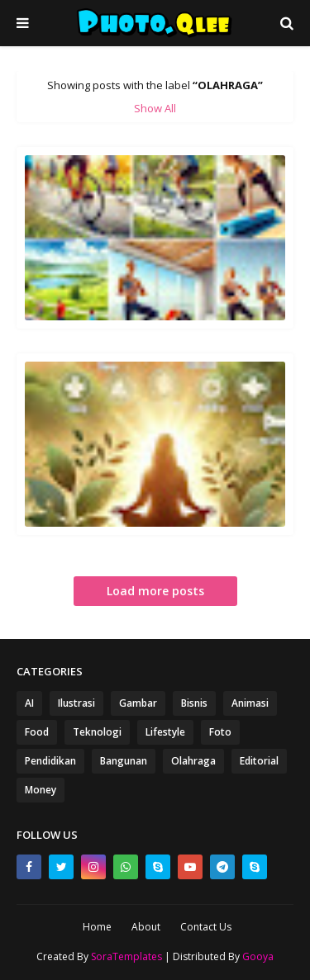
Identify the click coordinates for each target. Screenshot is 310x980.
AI (29, 703)
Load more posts (155, 591)
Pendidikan (50, 761)
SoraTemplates (126, 956)
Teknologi (97, 732)
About (146, 927)
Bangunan (124, 761)
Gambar (138, 703)
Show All (155, 108)
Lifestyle (165, 732)
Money (41, 790)
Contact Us (206, 927)
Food (37, 732)
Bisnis (194, 703)
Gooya (258, 956)
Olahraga (193, 761)
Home (97, 927)
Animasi (250, 703)
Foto (220, 732)
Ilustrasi (76, 703)
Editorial (259, 761)
